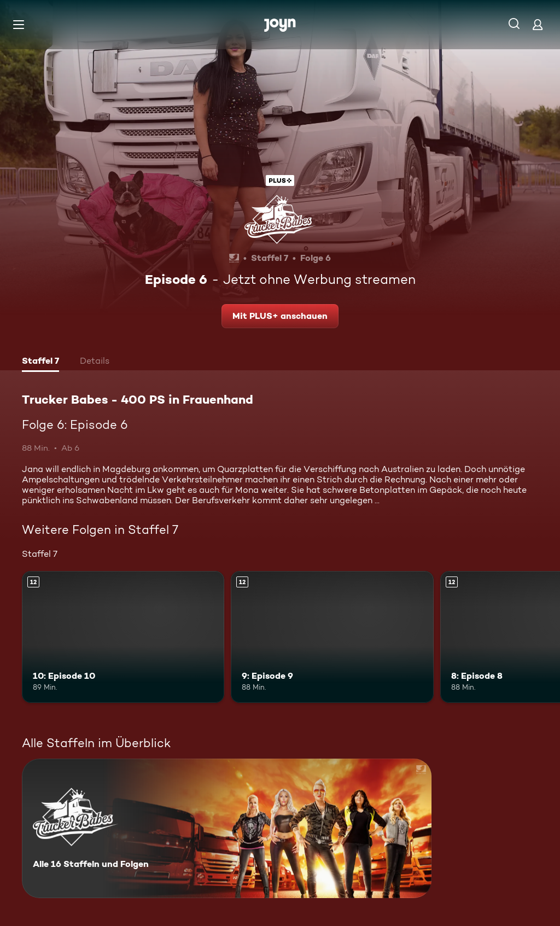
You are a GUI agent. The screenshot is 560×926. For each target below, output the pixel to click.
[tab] (40, 362)
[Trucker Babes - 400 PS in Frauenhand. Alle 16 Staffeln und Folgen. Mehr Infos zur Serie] (227, 828)
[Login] (538, 24)
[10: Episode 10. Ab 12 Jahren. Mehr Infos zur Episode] (123, 637)
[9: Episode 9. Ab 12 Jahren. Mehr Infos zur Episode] (332, 637)
